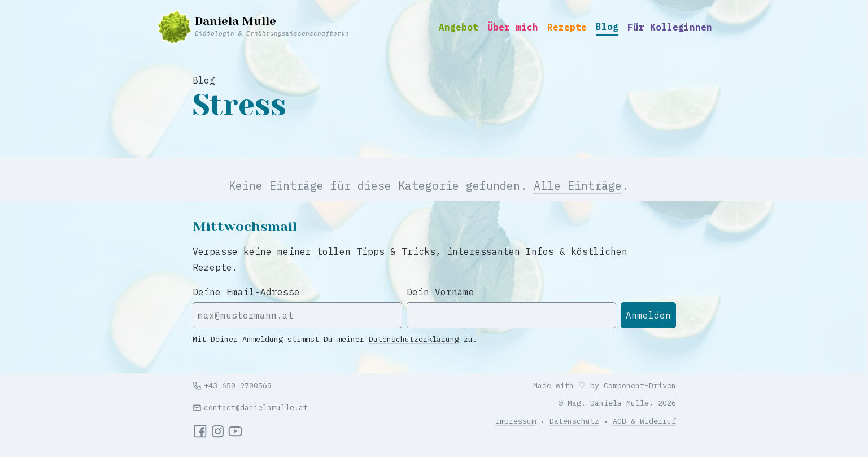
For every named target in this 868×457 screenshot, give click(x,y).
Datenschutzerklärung (414, 339)
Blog (607, 27)
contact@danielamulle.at (256, 407)
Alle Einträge (578, 186)
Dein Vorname (440, 292)
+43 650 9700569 (238, 385)
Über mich (513, 27)
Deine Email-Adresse (246, 292)
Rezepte (567, 27)
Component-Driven (640, 385)
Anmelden (648, 315)
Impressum (516, 421)
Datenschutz (574, 421)
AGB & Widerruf (644, 421)
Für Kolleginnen (670, 27)
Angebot (459, 27)
